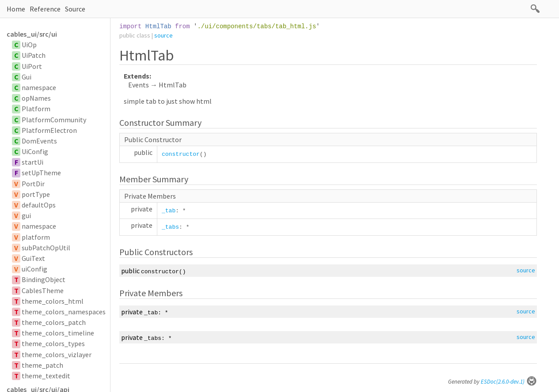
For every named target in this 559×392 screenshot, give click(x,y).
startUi (32, 162)
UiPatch (34, 55)
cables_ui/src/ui (32, 34)
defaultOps (39, 205)
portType (36, 194)
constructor (181, 154)
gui (26, 215)
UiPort (32, 66)
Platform (36, 109)
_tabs (170, 227)
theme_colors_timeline (58, 333)
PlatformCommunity (54, 120)
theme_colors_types (53, 343)
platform (36, 237)
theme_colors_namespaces (64, 312)
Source (75, 9)
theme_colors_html (53, 301)
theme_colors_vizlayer (57, 354)
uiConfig (34, 269)
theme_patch (42, 365)
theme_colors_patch (54, 322)
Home (16, 9)
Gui (27, 77)
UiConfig (35, 151)
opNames (36, 98)
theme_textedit (46, 376)
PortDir (33, 184)
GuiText (33, 258)
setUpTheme (41, 173)
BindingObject (44, 279)
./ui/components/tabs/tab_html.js (257, 26)
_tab (169, 211)
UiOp (29, 45)
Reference (45, 9)
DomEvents (39, 141)
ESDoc (509, 382)
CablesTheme (43, 290)
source (164, 35)
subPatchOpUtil (46, 248)
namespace (39, 87)
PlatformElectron (49, 130)
